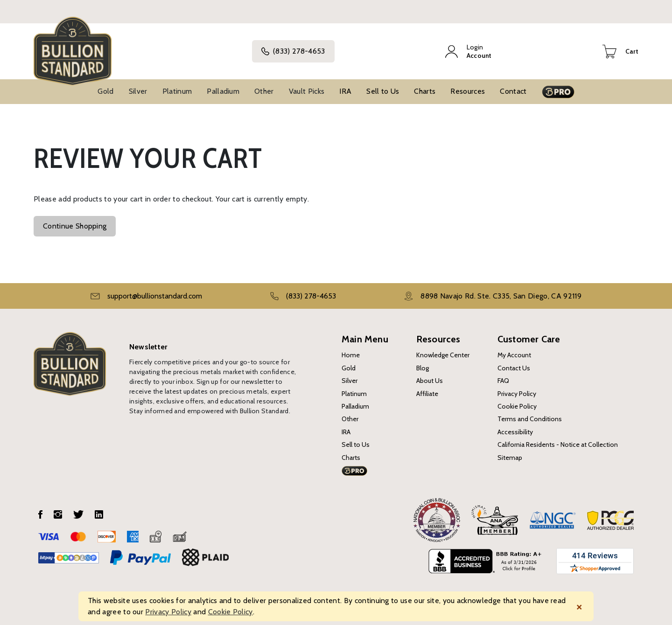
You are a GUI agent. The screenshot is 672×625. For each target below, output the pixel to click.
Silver (138, 91)
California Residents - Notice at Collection (558, 444)
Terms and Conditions (530, 419)
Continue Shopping (75, 226)
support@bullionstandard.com (155, 296)
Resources (468, 91)
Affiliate (427, 394)
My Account (514, 355)
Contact (513, 91)
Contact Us (514, 368)
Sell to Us (383, 91)
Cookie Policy (517, 406)
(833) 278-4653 (293, 51)
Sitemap (510, 458)
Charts (425, 91)
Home (351, 355)
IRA (345, 91)
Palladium (223, 91)
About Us (430, 381)
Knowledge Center (443, 355)
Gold (105, 91)
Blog (423, 368)
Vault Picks (307, 91)
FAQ (503, 381)
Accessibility (515, 432)
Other (264, 91)
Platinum (177, 91)
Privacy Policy (517, 394)
